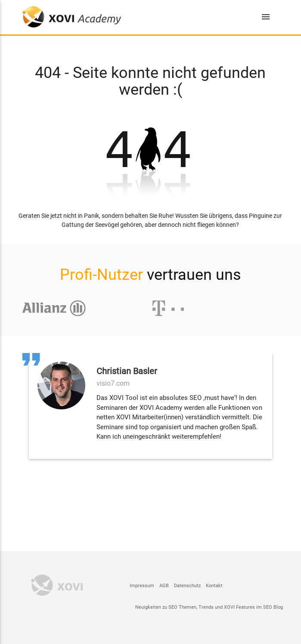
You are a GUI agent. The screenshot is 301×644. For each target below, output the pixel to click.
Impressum (142, 586)
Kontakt (214, 586)
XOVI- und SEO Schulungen (72, 17)
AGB (164, 586)
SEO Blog (273, 607)
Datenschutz (187, 586)
